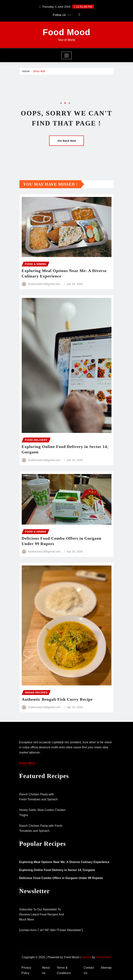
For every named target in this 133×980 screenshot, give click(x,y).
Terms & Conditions (64, 970)
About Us (46, 970)
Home (26, 71)
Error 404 (39, 71)
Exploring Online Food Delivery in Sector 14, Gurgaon (57, 870)
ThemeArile (104, 957)
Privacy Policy (26, 970)
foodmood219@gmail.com (44, 284)
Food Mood (66, 32)
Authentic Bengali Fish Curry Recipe (57, 699)
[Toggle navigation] (66, 55)
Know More (29, 763)
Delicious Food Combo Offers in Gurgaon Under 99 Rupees (61, 878)
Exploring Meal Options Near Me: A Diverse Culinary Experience (64, 862)
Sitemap (106, 968)
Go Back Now (66, 141)
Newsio (86, 957)
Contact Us (89, 970)
